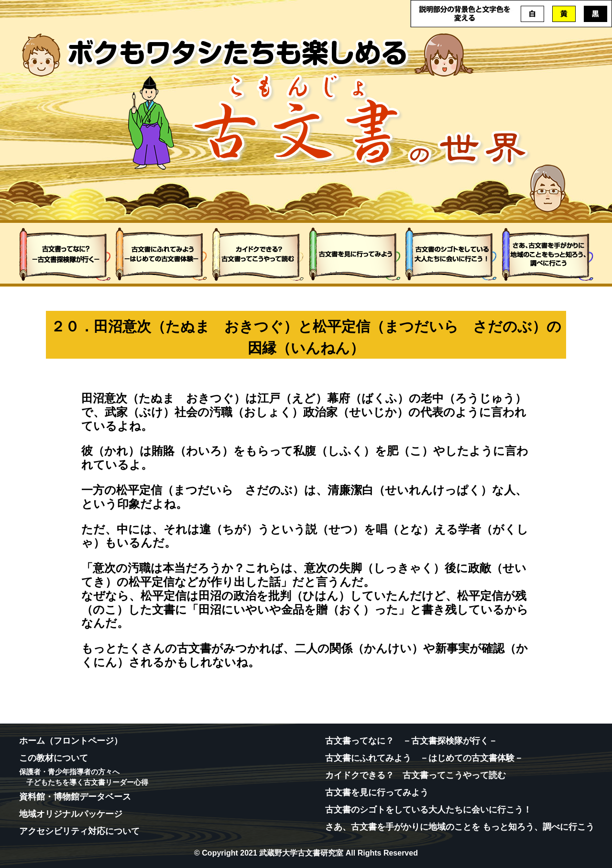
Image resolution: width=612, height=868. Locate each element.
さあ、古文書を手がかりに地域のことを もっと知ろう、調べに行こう (460, 827)
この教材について (54, 758)
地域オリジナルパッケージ (71, 814)
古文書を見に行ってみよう (377, 792)
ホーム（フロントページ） (71, 741)
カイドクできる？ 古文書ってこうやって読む (415, 775)
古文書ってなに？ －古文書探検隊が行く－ (411, 741)
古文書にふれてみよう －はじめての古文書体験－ (424, 758)
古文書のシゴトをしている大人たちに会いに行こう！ (428, 810)
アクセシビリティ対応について (79, 831)
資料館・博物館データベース (75, 797)
